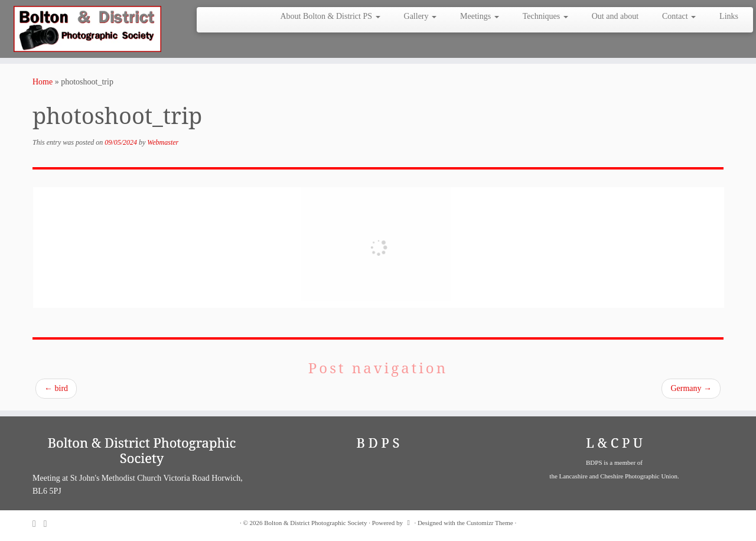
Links (729, 16)
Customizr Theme (490, 523)
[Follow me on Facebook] (49, 524)
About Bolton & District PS (330, 16)
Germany (691, 388)
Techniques (545, 16)
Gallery (420, 16)
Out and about (615, 16)
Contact (679, 16)
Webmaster (163, 142)
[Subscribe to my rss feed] (38, 524)
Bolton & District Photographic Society (315, 523)
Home (43, 82)
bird (56, 388)
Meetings (480, 16)
